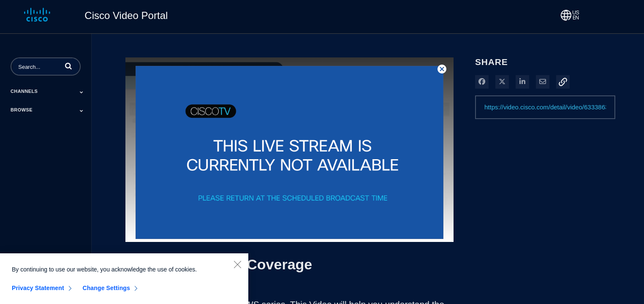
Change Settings (106, 291)
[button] (68, 66)
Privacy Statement (38, 291)
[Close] (237, 267)
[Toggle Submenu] (82, 92)
